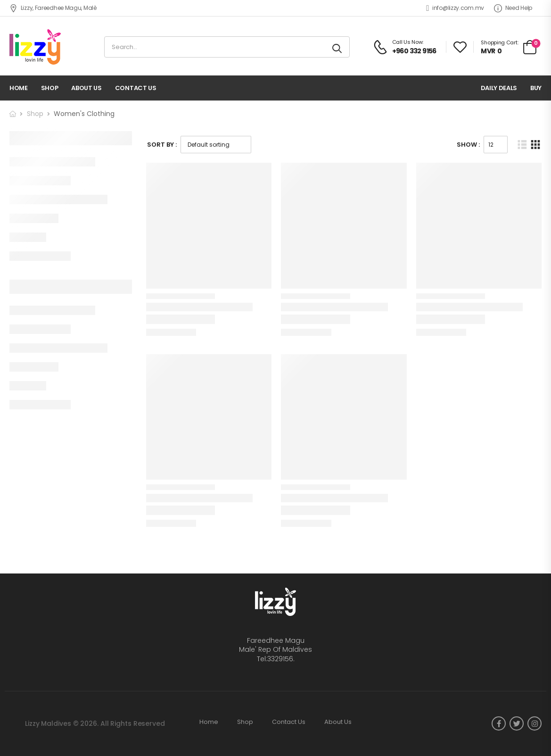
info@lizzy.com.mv (455, 8)
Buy (536, 88)
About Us (86, 88)
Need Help (513, 8)
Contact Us (136, 88)
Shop (50, 88)
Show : (468, 145)
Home (19, 88)
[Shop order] (216, 145)
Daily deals (499, 88)
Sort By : (162, 145)
